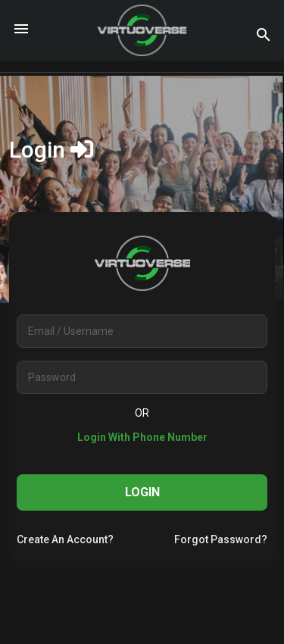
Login (142, 492)
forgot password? (221, 539)
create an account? (65, 539)
